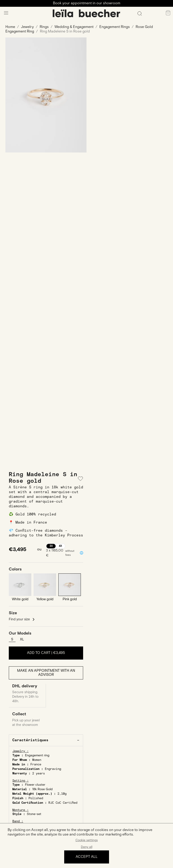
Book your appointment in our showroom (87, 3)
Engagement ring (37, 755)
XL (22, 639)
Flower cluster (35, 785)
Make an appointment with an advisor (46, 673)
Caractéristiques (30, 740)
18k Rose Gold (42, 789)
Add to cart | (46, 653)
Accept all (87, 857)
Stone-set (34, 814)
